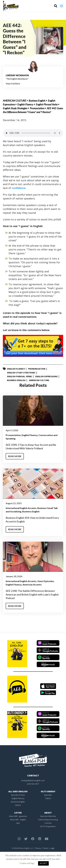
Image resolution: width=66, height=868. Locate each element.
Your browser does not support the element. (33, 133)
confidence (19, 188)
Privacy (38, 848)
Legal (52, 848)
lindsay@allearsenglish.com (33, 780)
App (18, 823)
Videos (18, 805)
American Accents (32, 584)
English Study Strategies (15, 108)
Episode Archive (18, 795)
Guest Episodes (46, 581)
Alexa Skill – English (18, 820)
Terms (45, 848)
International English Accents (21, 508)
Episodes (48, 795)
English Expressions (46, 376)
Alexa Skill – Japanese (18, 816)
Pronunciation (37, 108)
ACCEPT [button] (43, 863)
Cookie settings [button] (27, 863)
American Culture (14, 101)
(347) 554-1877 (33, 784)
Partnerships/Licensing (48, 820)
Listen (18, 813)
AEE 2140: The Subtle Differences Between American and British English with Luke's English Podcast (32, 594)
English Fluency (25, 104)
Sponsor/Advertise (48, 816)
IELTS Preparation (48, 826)
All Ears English (18, 791)
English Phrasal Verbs (47, 104)
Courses (48, 823)
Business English (37, 101)
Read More (15, 456)
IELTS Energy (48, 791)
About (48, 813)
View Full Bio (13, 83)
